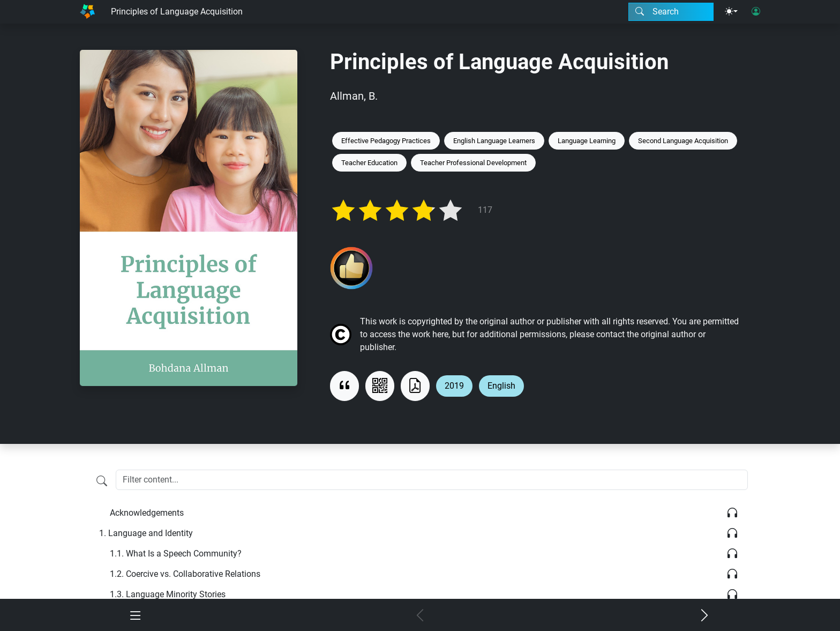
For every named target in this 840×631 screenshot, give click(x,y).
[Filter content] (102, 481)
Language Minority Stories (168, 594)
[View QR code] (380, 386)
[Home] (87, 12)
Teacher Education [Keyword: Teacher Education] (369, 163)
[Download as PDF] (415, 386)
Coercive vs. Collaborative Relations (185, 574)
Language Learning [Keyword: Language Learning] (587, 141)
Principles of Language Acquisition (177, 12)
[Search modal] (671, 12)
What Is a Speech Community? (176, 554)
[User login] (756, 12)
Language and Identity (146, 533)
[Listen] (732, 513)
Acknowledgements (147, 513)
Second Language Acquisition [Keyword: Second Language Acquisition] (683, 141)
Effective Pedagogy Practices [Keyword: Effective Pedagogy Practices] (386, 141)
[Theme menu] (731, 12)
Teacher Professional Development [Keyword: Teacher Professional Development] (473, 163)
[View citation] (344, 386)
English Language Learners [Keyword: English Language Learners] (494, 141)
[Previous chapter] (420, 616)
